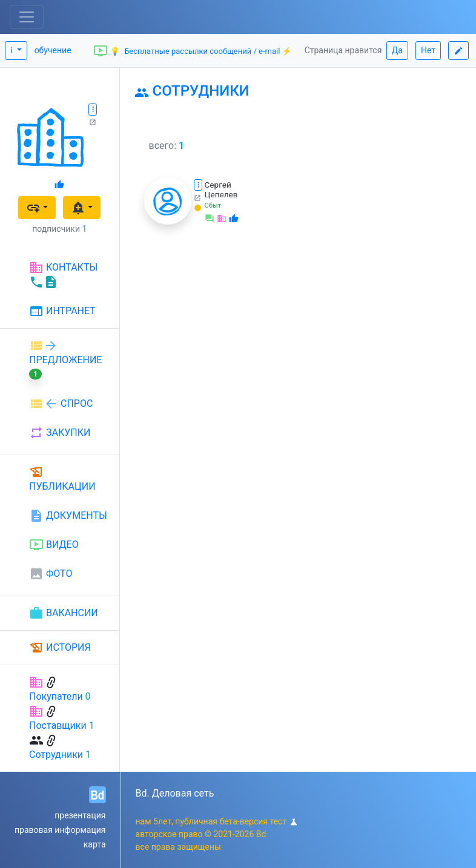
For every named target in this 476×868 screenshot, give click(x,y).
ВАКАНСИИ (64, 613)
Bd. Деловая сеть (175, 793)
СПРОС (61, 404)
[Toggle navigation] (27, 17)
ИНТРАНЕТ (62, 312)
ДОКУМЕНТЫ (68, 516)
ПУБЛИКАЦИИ (62, 478)
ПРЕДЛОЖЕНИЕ (65, 359)
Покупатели (56, 696)
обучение (53, 50)
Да (397, 50)
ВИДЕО (54, 545)
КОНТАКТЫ (63, 275)
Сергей (218, 185)
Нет (428, 50)
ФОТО (51, 574)
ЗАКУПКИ (60, 433)
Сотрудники (56, 755)
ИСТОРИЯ (60, 648)
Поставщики (58, 725)
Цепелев (221, 194)
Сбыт (213, 205)
